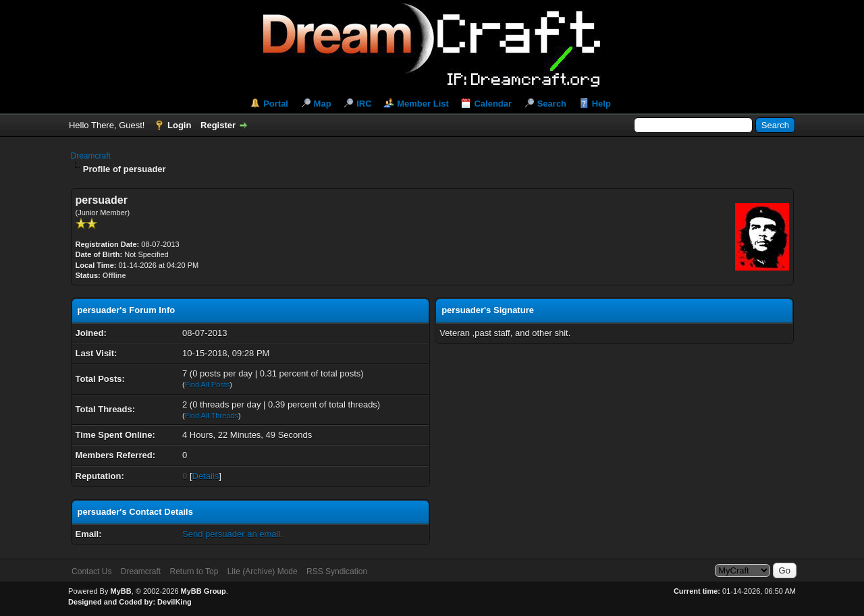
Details (206, 476)
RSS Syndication (337, 571)
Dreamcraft (91, 156)
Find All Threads (212, 416)
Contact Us (91, 571)
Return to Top (194, 571)
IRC (364, 104)
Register (218, 125)
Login (179, 125)
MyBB (120, 591)
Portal (276, 104)
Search (552, 104)
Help (601, 104)
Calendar (493, 104)
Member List (423, 104)
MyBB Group (204, 591)
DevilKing (174, 602)
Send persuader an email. (233, 534)
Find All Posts (208, 385)
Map (323, 104)
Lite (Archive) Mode (263, 571)
